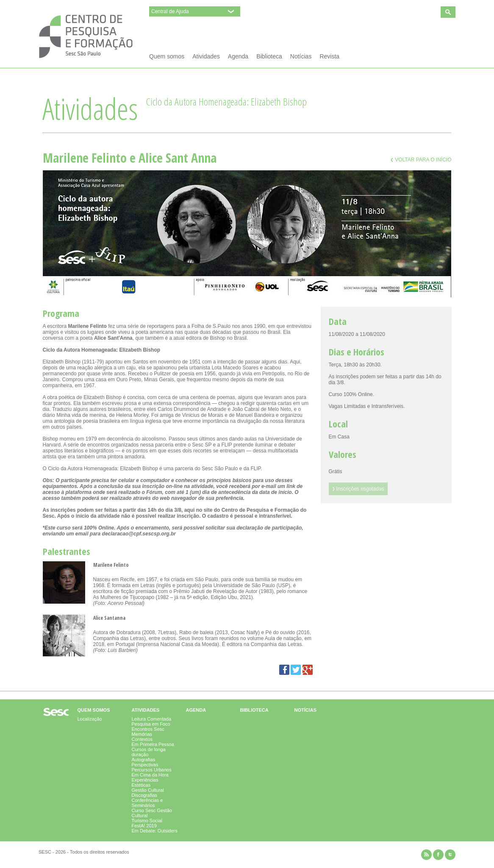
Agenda (238, 56)
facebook (438, 855)
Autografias (144, 760)
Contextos (142, 739)
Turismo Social (147, 821)
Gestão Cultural (148, 790)
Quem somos (167, 56)
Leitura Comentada (152, 719)
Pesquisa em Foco (151, 724)
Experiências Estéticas (145, 782)
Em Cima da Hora (150, 775)
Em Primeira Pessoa (153, 744)
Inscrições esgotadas (358, 489)
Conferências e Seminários (147, 803)
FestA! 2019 (144, 826)
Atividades (206, 56)
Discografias (145, 795)
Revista (329, 56)
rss (426, 855)
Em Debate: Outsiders (155, 831)
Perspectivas (145, 765)
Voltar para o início (421, 160)
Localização (90, 719)
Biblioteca (269, 56)
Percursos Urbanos (152, 770)
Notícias (301, 56)
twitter (450, 855)
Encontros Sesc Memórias (148, 732)
